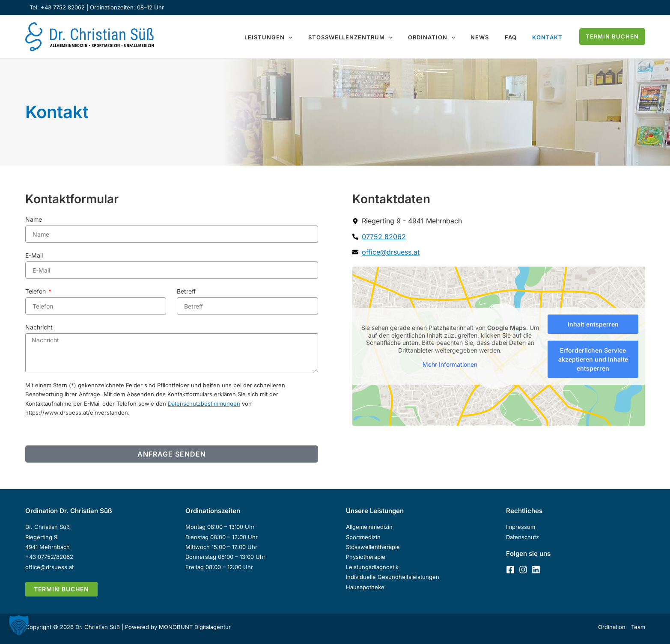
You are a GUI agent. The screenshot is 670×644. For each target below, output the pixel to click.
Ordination (612, 627)
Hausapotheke (365, 587)
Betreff (186, 291)
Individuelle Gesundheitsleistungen (393, 577)
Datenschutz (523, 537)
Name (34, 219)
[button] (313, 37)
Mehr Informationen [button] (450, 364)
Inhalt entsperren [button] (593, 324)
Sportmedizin (363, 537)
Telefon (36, 291)
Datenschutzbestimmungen (204, 404)
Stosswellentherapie (373, 547)
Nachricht (39, 327)
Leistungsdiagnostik (372, 567)
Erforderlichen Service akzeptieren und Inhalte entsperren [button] (593, 359)
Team (638, 627)
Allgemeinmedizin (369, 527)
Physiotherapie (366, 557)
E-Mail (34, 255)
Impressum (521, 527)
